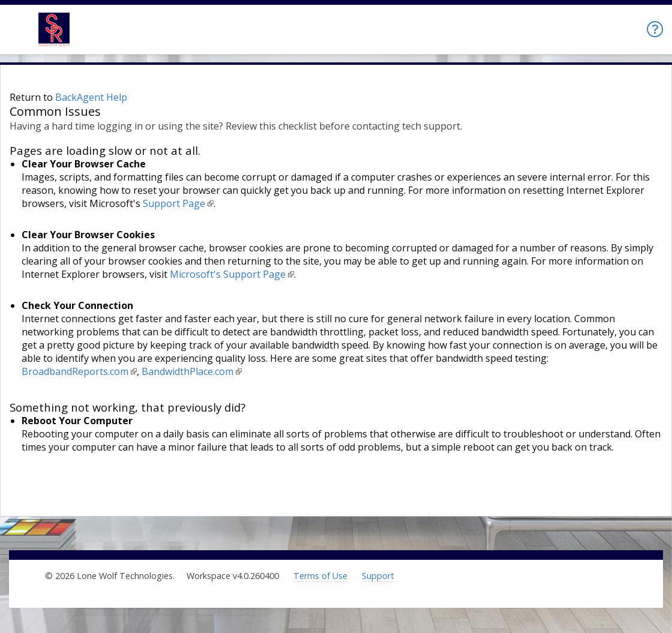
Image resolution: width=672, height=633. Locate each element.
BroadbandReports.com (75, 371)
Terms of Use (320, 576)
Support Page (174, 203)
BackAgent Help (91, 97)
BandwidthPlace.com (187, 371)
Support (378, 576)
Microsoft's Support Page (228, 274)
